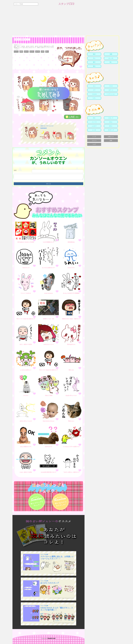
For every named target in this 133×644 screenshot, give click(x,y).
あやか (32, 52)
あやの (26, 52)
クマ (94, 90)
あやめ (38, 52)
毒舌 (94, 62)
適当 (94, 66)
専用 (21, 52)
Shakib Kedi (51, 638)
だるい (111, 122)
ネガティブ (111, 130)
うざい (94, 98)
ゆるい (111, 126)
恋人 (47, 52)
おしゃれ (111, 58)
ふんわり (94, 126)
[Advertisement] (66, 22)
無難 (111, 54)
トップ (94, 137)
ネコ (94, 86)
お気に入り (111, 137)
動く (111, 62)
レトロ (94, 130)
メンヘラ (94, 122)
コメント (94, 141)
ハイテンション (111, 94)
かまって (111, 118)
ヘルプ (94, 144)
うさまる (94, 94)
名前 (43, 52)
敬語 (94, 54)
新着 (111, 141)
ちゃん (16, 52)
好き (94, 118)
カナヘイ (111, 90)
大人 (94, 58)
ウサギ (111, 86)
